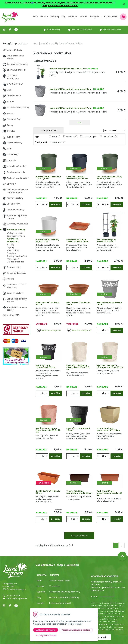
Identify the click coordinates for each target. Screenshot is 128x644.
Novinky (44, 17)
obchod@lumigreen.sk (17, 598)
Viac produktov (79, 536)
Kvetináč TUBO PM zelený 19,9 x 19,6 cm (109, 178)
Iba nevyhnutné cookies (46, 636)
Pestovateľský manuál (60, 603)
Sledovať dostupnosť (49, 330)
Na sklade (59, 142)
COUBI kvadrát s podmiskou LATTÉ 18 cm (109, 429)
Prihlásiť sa (113, 17)
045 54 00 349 (13, 596)
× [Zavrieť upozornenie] (124, 4)
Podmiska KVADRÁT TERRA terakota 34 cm (77, 241)
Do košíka (55, 205)
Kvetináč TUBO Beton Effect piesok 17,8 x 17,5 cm (78, 367)
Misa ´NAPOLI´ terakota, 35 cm (78, 303)
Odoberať (101, 637)
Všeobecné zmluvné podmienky (65, 592)
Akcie (35, 17)
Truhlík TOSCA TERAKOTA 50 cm (48, 492)
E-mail (94, 597)
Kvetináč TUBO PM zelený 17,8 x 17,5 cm (48, 178)
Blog (39, 597)
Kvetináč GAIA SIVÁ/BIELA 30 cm (109, 303)
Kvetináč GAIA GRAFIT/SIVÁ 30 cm (45, 366)
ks (43, 205)
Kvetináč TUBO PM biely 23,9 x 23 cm (47, 241)
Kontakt (41, 603)
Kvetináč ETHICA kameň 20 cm (78, 429)
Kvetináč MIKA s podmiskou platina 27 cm (71, 108)
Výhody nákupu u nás (60, 581)
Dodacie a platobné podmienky (64, 597)
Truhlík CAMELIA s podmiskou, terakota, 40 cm (110, 493)
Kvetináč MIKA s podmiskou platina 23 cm (71, 89)
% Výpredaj (90, 136)
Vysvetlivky (55, 586)
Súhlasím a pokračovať (46, 630)
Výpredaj (55, 17)
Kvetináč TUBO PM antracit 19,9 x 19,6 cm (77, 178)
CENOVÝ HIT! (110, 136)
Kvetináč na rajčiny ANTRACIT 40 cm (68, 69)
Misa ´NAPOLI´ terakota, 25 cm (48, 303)
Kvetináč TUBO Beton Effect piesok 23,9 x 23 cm (110, 366)
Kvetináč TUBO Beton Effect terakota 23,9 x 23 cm (48, 430)
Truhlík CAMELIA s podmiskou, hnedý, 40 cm (79, 492)
